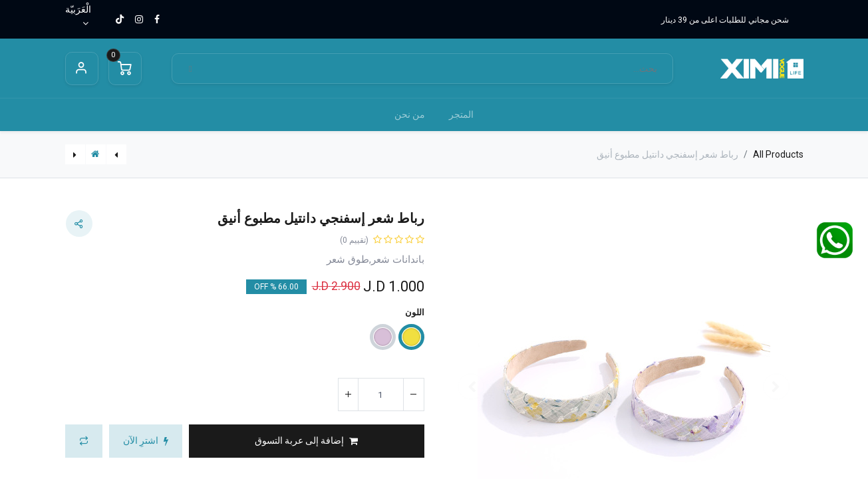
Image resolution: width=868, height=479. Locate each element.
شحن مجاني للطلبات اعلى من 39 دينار (725, 20)
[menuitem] (461, 115)
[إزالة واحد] (414, 395)
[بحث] (191, 69)
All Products (778, 154)
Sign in (82, 69)
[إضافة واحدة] (349, 395)
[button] (307, 441)
